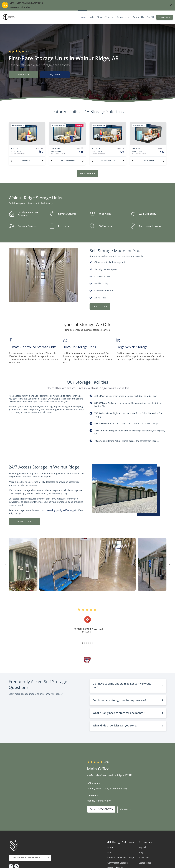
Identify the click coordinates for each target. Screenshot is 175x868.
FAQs (141, 852)
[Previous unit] (11, 161)
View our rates (100, 306)
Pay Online (56, 75)
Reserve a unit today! (20, 7)
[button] (82, 643)
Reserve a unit (165, 17)
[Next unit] (42, 161)
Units (110, 852)
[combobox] (30, 858)
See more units (88, 173)
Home (110, 847)
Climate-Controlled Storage (121, 858)
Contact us (127, 810)
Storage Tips (145, 863)
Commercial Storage (118, 863)
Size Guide (144, 858)
